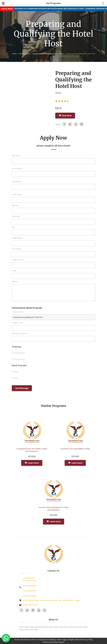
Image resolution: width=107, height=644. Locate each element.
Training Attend (18, 353)
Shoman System (58, 642)
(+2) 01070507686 (30, 586)
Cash (15, 378)
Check (15, 372)
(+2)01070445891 (30, 596)
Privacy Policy (88, 640)
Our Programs (24, 54)
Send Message (22, 388)
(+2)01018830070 (30, 591)
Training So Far (18, 359)
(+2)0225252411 (29, 578)
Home (14, 54)
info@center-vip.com (30, 605)
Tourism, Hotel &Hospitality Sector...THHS (48, 54)
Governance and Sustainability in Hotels (75, 449)
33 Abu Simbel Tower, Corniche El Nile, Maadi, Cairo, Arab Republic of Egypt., (52, 600)
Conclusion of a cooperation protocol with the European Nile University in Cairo (55, 9)
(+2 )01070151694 (30, 581)
